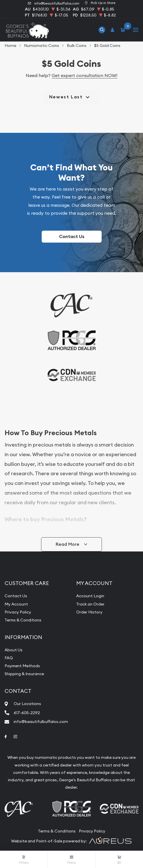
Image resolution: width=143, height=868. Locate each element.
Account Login (90, 596)
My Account (16, 604)
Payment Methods (22, 666)
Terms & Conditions (23, 620)
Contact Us (72, 236)
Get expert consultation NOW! (84, 75)
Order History (89, 612)
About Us (14, 650)
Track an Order (90, 604)
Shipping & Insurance (24, 674)
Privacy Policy (18, 612)
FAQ (9, 658)
